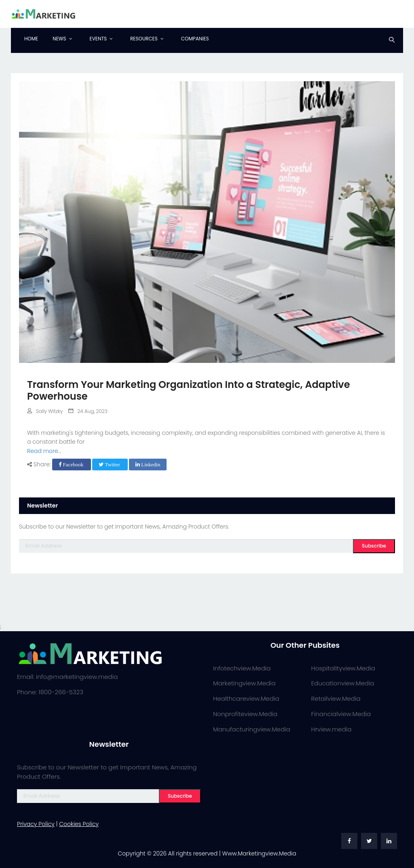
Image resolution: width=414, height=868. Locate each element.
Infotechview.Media (242, 668)
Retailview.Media (336, 698)
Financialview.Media (341, 714)
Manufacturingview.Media (252, 729)
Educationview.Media (343, 683)
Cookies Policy (79, 824)
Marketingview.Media (244, 683)
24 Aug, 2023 (88, 411)
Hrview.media (332, 729)
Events (98, 39)
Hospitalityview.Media (343, 668)
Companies (195, 39)
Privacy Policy (36, 824)
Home (31, 39)
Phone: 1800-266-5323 (50, 692)
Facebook (72, 465)
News (59, 39)
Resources (144, 39)
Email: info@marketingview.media (67, 677)
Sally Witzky (45, 411)
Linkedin (148, 465)
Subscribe (374, 546)
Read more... (44, 451)
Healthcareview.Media (246, 698)
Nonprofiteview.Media (245, 714)
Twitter (110, 465)
